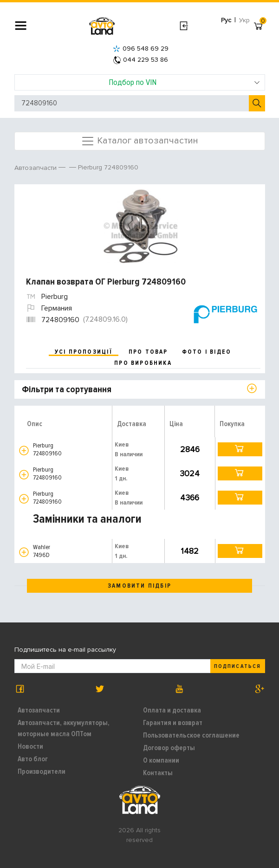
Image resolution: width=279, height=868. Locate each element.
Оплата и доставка (172, 710)
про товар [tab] (148, 352)
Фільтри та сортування (67, 389)
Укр (244, 20)
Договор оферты (169, 748)
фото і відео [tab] (207, 352)
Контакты (158, 773)
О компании (161, 760)
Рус (226, 20)
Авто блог (33, 759)
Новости (30, 746)
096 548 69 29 (141, 49)
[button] (24, 450)
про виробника (143, 363)
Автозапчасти (39, 710)
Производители (42, 771)
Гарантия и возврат (173, 723)
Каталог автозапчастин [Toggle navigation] (139, 141)
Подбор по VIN (184, 82)
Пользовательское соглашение (191, 735)
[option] (141, 226)
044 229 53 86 (141, 60)
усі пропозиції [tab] (84, 352)
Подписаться (237, 666)
